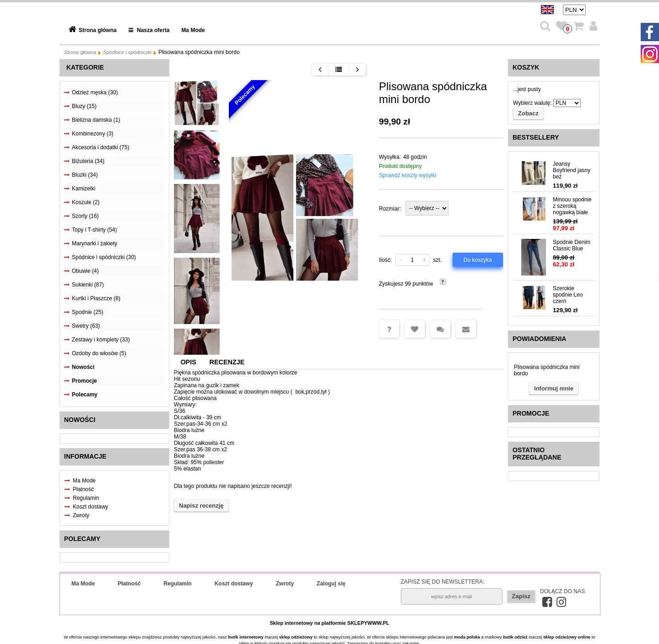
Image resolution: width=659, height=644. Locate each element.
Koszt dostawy (90, 507)
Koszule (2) (86, 202)
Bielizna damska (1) (96, 120)
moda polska (467, 637)
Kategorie (85, 67)
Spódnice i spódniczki (127, 52)
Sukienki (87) (88, 285)
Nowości (83, 367)
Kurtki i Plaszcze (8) (96, 298)
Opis (188, 362)
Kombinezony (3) (93, 134)
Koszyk (526, 67)
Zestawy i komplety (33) (101, 340)
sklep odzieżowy (296, 637)
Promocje (84, 381)
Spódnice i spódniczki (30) (104, 257)
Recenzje (227, 362)
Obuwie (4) (85, 271)
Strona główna (98, 30)
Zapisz (521, 596)
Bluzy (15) (84, 106)
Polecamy (85, 395)
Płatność (83, 489)
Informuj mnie (554, 388)
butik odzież (515, 637)
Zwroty (81, 515)
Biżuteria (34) (88, 161)
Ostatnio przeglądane (537, 454)
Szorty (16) (85, 216)
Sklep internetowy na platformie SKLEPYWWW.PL (330, 623)
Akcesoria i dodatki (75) (100, 147)
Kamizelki (84, 189)
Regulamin (86, 498)
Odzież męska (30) (95, 92)
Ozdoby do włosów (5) (99, 353)
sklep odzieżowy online (567, 637)
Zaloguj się (331, 584)
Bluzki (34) (85, 175)
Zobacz (528, 113)
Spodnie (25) (88, 312)
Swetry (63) (86, 326)
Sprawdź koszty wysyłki (408, 175)
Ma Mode (193, 30)
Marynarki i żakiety (95, 244)
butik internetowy (246, 637)
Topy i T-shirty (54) (94, 230)
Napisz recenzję (201, 506)
